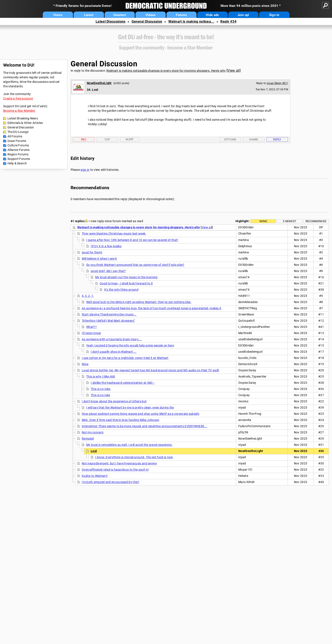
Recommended (316, 221)
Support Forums (19, 159)
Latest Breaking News (23, 118)
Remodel (88, 439)
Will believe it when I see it (99, 259)
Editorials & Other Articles (25, 123)
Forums (181, 15)
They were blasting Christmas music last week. (114, 234)
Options (230, 139)
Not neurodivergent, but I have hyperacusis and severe (119, 463)
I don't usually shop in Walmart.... (114, 352)
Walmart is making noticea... (191, 22)
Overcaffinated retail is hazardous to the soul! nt (115, 470)
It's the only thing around (121, 290)
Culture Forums (18, 145)
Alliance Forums (19, 150)
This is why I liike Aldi (101, 376)
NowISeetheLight (99, 83)
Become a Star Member (19, 111)
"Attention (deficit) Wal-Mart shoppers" (108, 321)
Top (107, 139)
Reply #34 (228, 22)
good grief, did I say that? (108, 271)
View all (233, 71)
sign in (85, 170)
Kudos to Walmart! (95, 476)
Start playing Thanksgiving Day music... (109, 314)
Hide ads (212, 15)
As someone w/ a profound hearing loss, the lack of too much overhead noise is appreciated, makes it (152, 308)
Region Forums (18, 154)
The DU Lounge (18, 132)
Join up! (243, 15)
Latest (89, 15)
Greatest (120, 15)
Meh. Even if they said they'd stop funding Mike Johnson (121, 420)
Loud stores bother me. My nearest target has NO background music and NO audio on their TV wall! (150, 370)
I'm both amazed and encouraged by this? (111, 482)
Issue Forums (17, 141)
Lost (94, 451)
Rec (84, 139)
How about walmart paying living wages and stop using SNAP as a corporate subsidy (141, 414)
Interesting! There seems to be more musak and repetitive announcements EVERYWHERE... (144, 426)
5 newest (290, 221)
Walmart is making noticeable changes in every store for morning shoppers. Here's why (166, 71)
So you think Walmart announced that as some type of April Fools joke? (135, 265)
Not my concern (93, 432)
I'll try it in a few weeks (106, 246)
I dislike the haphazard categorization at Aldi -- (123, 383)
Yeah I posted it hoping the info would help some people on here (130, 345)
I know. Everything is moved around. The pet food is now (134, 457)
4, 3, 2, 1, (88, 296)
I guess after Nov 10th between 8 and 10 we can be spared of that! (132, 240)
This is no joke (100, 395)
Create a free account (18, 98)
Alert (130, 139)
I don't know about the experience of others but (114, 401)
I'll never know (91, 333)
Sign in (274, 15)
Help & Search (17, 163)
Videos (151, 15)
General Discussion (147, 22)
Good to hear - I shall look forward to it (126, 283)
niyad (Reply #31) (277, 83)
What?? (91, 327)
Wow (85, 364)
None (263, 221)
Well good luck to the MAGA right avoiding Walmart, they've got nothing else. (139, 302)
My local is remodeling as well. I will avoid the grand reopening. (129, 445)
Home (58, 15)
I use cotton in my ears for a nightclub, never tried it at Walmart (125, 358)
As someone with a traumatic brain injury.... (112, 339)
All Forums (15, 136)
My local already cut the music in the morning (126, 277)
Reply (277, 139)
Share (254, 139)
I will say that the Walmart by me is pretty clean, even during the (130, 408)
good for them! (92, 252)
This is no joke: (101, 389)
